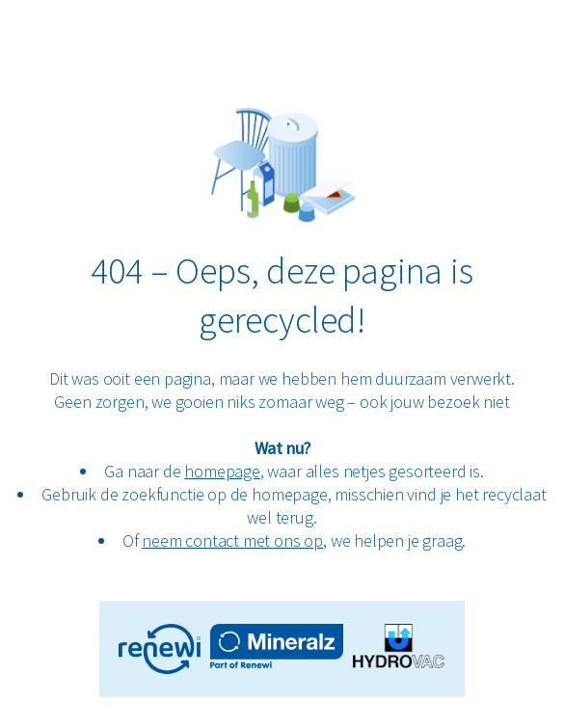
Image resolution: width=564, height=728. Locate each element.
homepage (222, 471)
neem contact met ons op (232, 540)
